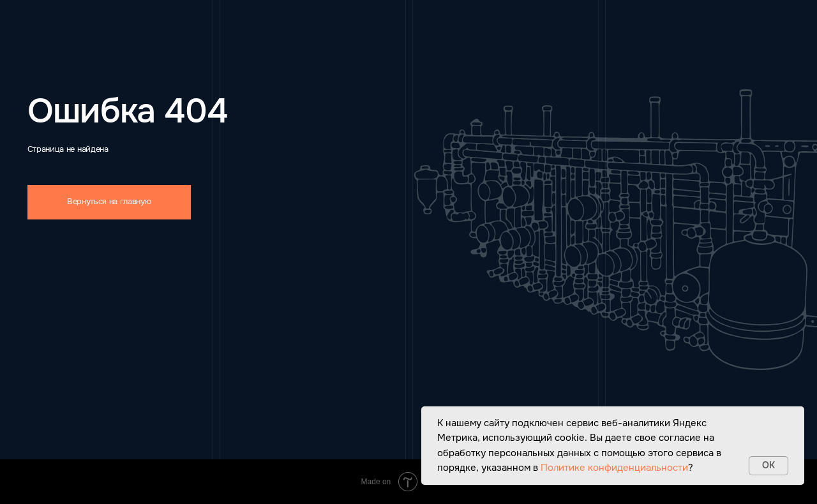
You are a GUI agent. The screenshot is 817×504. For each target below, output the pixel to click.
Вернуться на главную (109, 202)
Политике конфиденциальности (614, 468)
